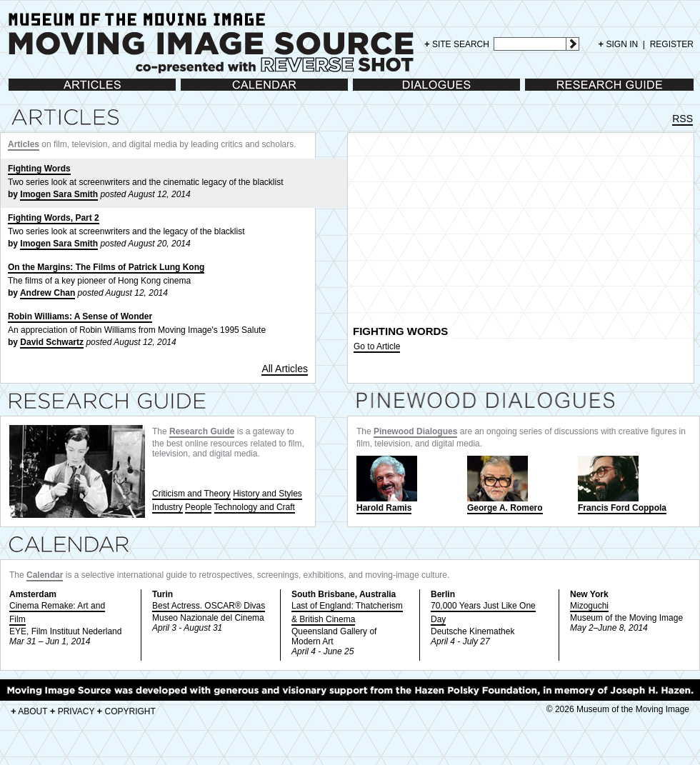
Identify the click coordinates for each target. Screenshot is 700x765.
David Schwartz (52, 342)
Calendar (198, 92)
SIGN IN (619, 44)
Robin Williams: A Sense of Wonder (80, 316)
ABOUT (29, 711)
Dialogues (372, 92)
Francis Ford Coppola (622, 484)
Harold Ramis (387, 484)
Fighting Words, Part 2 (54, 218)
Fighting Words (39, 169)
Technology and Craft (255, 507)
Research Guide (556, 92)
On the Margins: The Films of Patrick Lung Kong (106, 267)
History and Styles (267, 494)
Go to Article (377, 346)
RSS (682, 119)
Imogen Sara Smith (59, 194)
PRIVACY (72, 711)
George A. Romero (505, 484)
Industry (167, 507)
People (198, 507)
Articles (22, 92)
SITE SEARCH (457, 44)
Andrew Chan (47, 293)
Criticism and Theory (191, 494)
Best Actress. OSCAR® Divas (209, 606)
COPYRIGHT (126, 711)
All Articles (285, 369)
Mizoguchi (589, 606)
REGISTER (672, 44)
